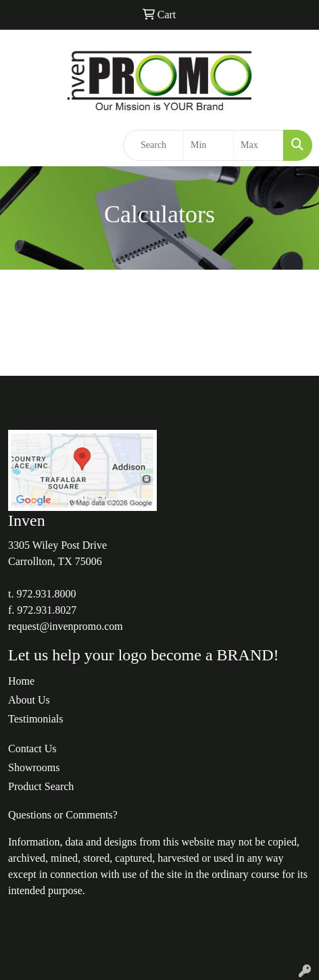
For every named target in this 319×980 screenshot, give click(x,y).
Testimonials (36, 719)
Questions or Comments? (63, 815)
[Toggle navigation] (21, 145)
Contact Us (32, 749)
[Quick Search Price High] (259, 145)
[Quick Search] (153, 145)
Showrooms (34, 767)
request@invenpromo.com (66, 626)
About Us (29, 700)
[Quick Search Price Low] (208, 145)
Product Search (41, 786)
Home (21, 681)
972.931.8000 (46, 594)
